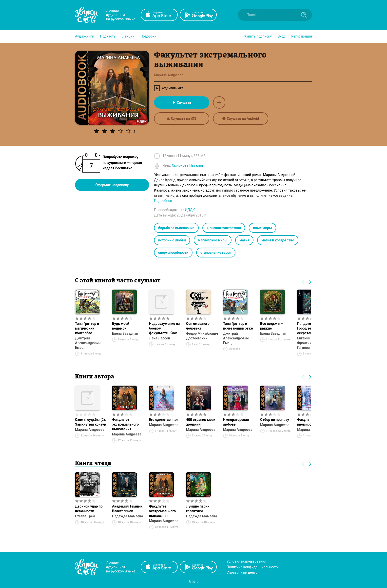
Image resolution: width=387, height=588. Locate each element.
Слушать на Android (241, 118)
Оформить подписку (112, 185)
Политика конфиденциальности (253, 567)
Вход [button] (281, 36)
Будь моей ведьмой (121, 326)
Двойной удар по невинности (89, 509)
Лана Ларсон (160, 338)
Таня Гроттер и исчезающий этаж (238, 326)
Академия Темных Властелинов (127, 509)
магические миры (213, 240)
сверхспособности (173, 253)
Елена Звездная (125, 333)
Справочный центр (242, 572)
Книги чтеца (93, 464)
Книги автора (95, 377)
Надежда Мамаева (128, 516)
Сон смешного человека (198, 326)
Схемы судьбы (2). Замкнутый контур (90, 422)
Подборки (148, 36)
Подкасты (108, 36)
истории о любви (172, 240)
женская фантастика (224, 228)
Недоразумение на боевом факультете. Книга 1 (164, 329)
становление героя (216, 253)
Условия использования (246, 561)
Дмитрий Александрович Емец (88, 343)
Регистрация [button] (302, 36)
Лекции (128, 36)
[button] (85, 36)
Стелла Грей (85, 516)
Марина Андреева (90, 430)
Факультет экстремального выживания (125, 424)
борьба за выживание (176, 228)
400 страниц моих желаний (201, 422)
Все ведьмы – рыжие (272, 326)
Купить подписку (258, 36)
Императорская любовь (236, 422)
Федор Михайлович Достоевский (202, 336)
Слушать (182, 102)
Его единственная (164, 420)
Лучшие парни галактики (198, 509)
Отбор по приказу (275, 420)
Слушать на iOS (182, 118)
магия (244, 240)
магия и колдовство (278, 240)
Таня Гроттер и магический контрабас (87, 328)
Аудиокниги (85, 36)
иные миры (262, 228)
